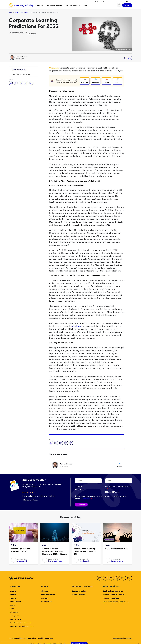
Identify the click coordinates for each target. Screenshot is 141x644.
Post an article (118, 2)
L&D (83, 490)
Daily (108, 492)
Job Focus (79, 486)
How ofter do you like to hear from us (118, 488)
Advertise (129, 2)
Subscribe (81, 505)
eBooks (13, 595)
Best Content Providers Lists (21, 623)
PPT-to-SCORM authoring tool (22, 626)
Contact (44, 598)
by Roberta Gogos (117, 561)
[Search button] (119, 5)
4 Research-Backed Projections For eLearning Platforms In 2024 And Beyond (55, 551)
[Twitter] (105, 578)
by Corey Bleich (22, 561)
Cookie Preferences (45, 638)
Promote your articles (111, 598)
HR (77, 490)
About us (45, 591)
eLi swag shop (46, 602)
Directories (14, 612)
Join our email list (92, 2)
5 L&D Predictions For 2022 (116, 549)
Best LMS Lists (16, 619)
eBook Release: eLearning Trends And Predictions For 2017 (85, 551)
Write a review (106, 2)
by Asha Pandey (85, 561)
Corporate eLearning (22, 12)
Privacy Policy (31, 638)
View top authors (78, 595)
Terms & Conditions (16, 638)
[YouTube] (118, 578)
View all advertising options (116, 602)
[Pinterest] (124, 578)
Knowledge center (48, 595)
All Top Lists (15, 616)
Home (11, 12)
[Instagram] (130, 578)
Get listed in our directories (113, 591)
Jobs (12, 609)
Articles (13, 591)
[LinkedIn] (112, 578)
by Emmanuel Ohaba (55, 561)
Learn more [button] (86, 499)
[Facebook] (99, 578)
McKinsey (77, 326)
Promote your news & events (113, 595)
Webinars (14, 598)
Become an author (79, 591)
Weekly (116, 492)
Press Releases (16, 602)
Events (13, 605)
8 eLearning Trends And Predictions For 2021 (20, 550)
